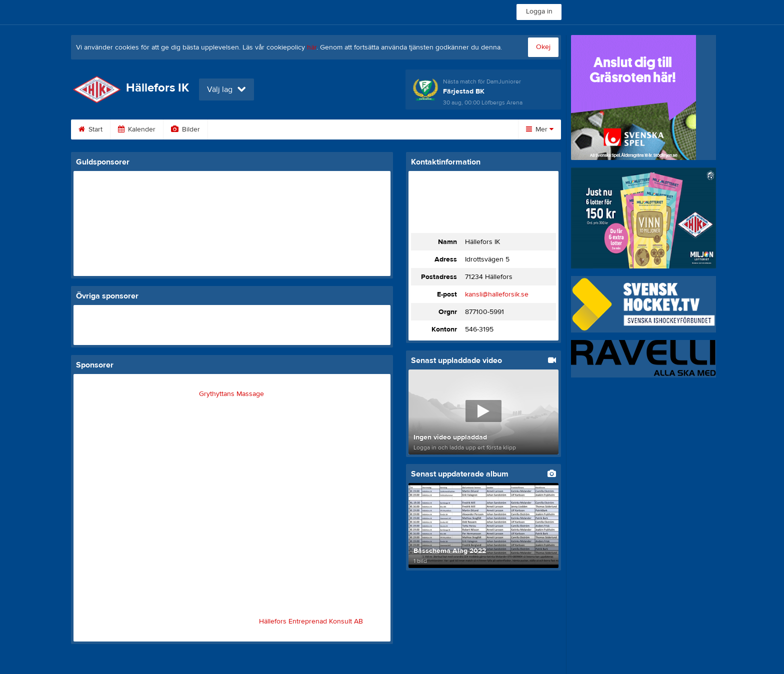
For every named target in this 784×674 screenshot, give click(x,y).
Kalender (137, 129)
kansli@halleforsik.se (497, 294)
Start (90, 129)
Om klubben (393, 129)
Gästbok (277, 129)
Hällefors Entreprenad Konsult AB (311, 621)
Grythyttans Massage (231, 394)
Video (230, 129)
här (312, 47)
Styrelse (449, 129)
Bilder (185, 129)
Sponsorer (332, 129)
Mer (540, 129)
